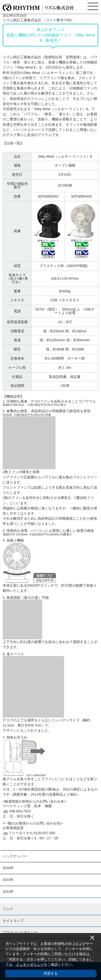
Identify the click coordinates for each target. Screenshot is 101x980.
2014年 (8, 892)
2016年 (8, 868)
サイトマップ (13, 921)
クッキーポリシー (30, 964)
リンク (8, 909)
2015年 (8, 880)
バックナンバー (15, 856)
